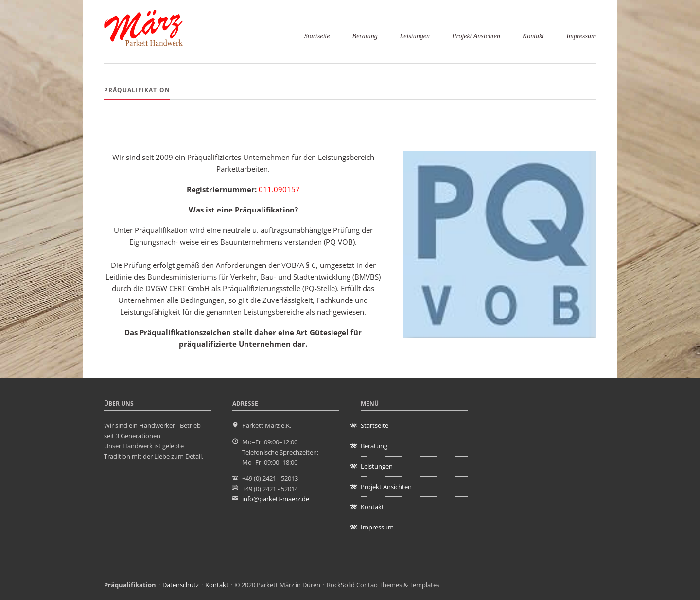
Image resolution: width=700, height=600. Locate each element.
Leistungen (415, 36)
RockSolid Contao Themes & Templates (383, 585)
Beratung (365, 36)
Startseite (317, 36)
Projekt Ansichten (476, 36)
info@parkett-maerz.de (276, 499)
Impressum (581, 36)
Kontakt (533, 36)
